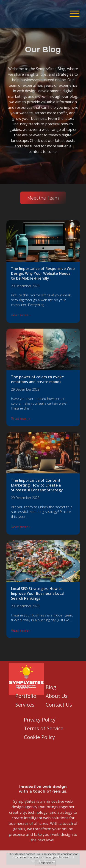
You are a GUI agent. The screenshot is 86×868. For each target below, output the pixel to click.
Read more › (21, 315)
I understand (45, 863)
